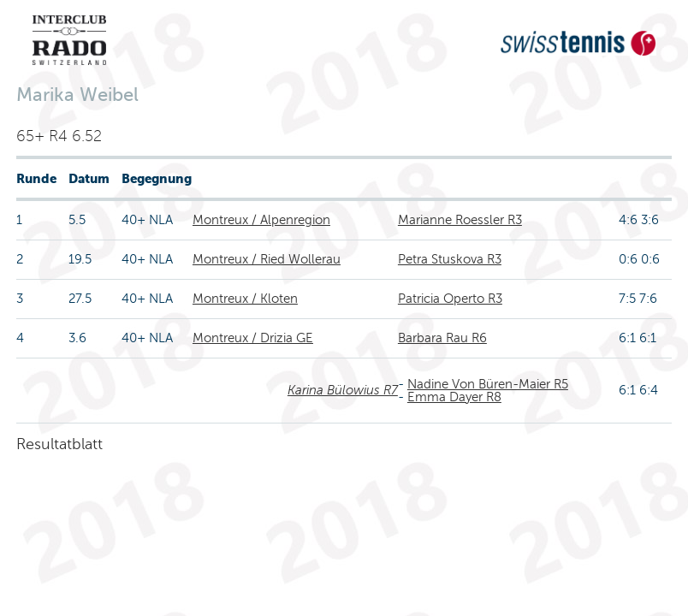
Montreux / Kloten (245, 299)
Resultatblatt (59, 444)
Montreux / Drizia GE (253, 338)
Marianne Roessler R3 (460, 220)
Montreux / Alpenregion (261, 220)
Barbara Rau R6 (442, 338)
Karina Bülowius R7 (343, 390)
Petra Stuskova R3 (450, 259)
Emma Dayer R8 (454, 397)
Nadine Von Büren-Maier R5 (488, 384)
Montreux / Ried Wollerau (267, 259)
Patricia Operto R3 (450, 299)
